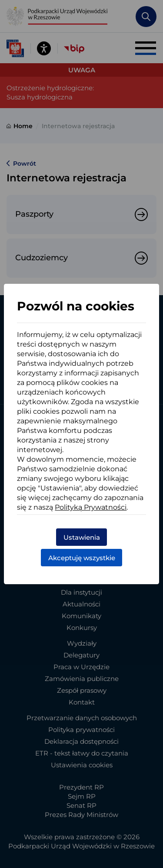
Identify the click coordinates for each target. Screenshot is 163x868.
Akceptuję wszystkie (82, 558)
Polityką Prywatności (91, 507)
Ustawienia (82, 537)
